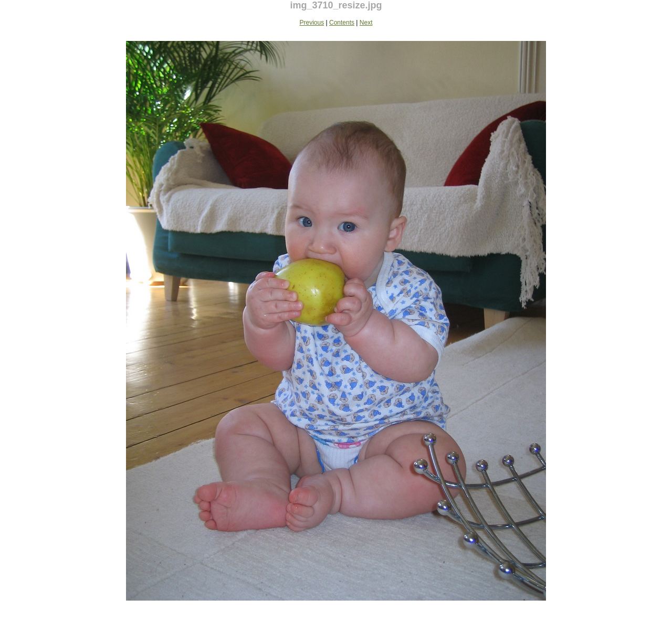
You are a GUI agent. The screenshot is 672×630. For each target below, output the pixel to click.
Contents (342, 23)
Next (366, 23)
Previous (312, 23)
